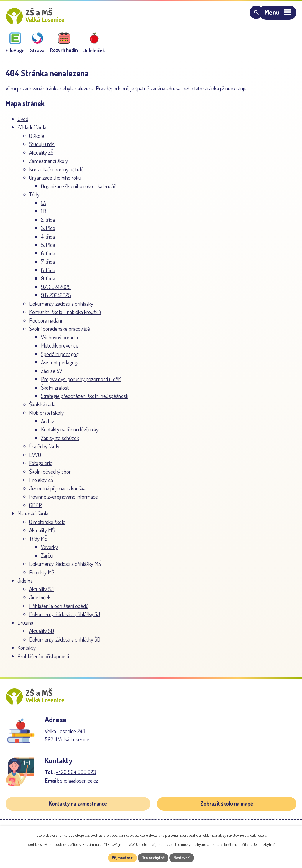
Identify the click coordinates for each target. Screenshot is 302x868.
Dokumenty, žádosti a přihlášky (61, 307)
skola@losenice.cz (79, 787)
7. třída (48, 265)
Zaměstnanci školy (49, 164)
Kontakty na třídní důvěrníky (70, 433)
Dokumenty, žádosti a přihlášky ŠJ (65, 617)
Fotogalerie (41, 466)
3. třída (48, 231)
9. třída (48, 281)
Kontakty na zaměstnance (78, 810)
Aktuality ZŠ (41, 156)
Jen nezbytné (153, 858)
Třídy (34, 197)
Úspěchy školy (44, 449)
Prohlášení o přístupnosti (43, 659)
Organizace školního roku (55, 181)
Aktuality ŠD (42, 634)
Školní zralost (55, 391)
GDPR (36, 508)
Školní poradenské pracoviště (60, 332)
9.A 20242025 (56, 290)
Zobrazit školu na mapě (227, 810)
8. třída (48, 273)
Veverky (49, 550)
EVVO (35, 458)
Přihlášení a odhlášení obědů (59, 609)
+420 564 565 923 (76, 778)
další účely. (258, 835)
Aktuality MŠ (42, 533)
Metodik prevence (60, 349)
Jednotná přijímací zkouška (57, 491)
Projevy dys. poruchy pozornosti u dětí (81, 382)
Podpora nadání (46, 324)
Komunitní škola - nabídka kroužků (65, 315)
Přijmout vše (120, 858)
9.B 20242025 (56, 298)
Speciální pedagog (60, 357)
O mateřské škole (47, 525)
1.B (44, 214)
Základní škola (32, 130)
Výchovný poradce (60, 340)
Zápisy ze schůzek (60, 441)
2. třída (48, 223)
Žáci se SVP (53, 374)
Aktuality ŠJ (41, 592)
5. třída (48, 248)
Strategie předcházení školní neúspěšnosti (85, 399)
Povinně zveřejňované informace (64, 500)
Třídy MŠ (38, 542)
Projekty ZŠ (41, 483)
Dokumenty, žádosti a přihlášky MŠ (65, 567)
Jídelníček (40, 600)
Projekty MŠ (42, 575)
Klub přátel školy (46, 416)
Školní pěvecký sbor (50, 475)
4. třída (48, 240)
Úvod (23, 122)
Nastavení (185, 858)
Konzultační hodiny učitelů (56, 172)
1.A (44, 206)
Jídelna (25, 584)
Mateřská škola (33, 516)
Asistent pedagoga (60, 365)
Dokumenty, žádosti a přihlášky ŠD (65, 643)
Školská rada (42, 407)
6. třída (48, 256)
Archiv (47, 424)
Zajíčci (47, 559)
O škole (37, 139)
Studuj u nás (42, 147)
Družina (25, 626)
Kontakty (27, 651)
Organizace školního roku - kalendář (78, 189)
